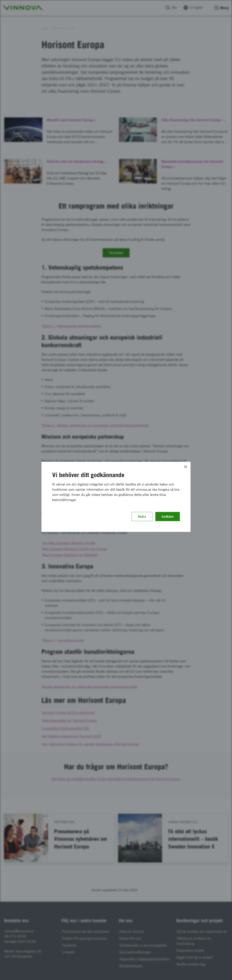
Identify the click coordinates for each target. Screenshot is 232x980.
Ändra (142, 517)
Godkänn (168, 517)
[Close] (186, 467)
